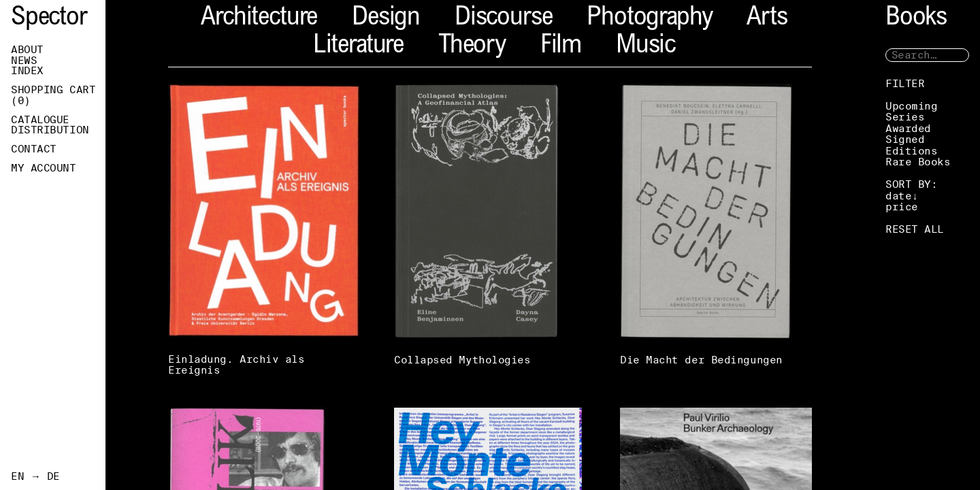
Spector (49, 19)
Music (646, 47)
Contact (34, 149)
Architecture (259, 19)
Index (27, 71)
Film (561, 47)
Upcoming (911, 106)
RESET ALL (915, 229)
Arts (767, 19)
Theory (472, 47)
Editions (911, 151)
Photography (649, 19)
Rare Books (918, 162)
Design (386, 19)
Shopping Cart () (53, 95)
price (902, 207)
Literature (358, 47)
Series (905, 117)
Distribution (50, 130)
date (898, 196)
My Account (44, 168)
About (27, 50)
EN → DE (35, 476)
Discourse (503, 19)
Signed (905, 139)
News (24, 61)
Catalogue (40, 120)
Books (916, 19)
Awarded (908, 128)
